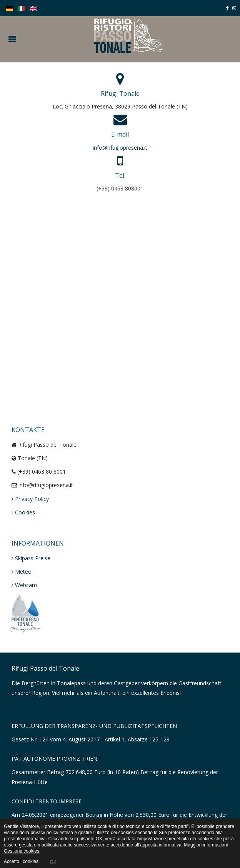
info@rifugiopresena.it (120, 148)
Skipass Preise (33, 558)
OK (52, 861)
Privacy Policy (32, 499)
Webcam (26, 585)
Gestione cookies (22, 851)
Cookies (25, 512)
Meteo (23, 572)
